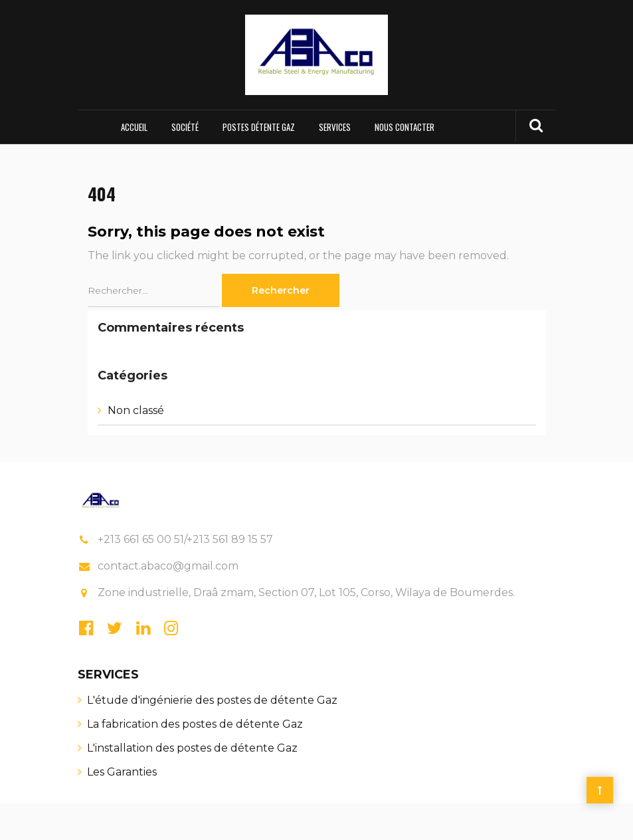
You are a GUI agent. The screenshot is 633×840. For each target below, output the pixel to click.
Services (335, 127)
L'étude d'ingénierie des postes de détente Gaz (212, 700)
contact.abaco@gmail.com (168, 566)
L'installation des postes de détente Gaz (192, 748)
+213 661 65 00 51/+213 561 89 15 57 (185, 539)
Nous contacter (405, 127)
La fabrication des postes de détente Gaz (195, 724)
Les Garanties (122, 772)
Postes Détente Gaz (259, 127)
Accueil (134, 127)
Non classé (136, 410)
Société (185, 127)
